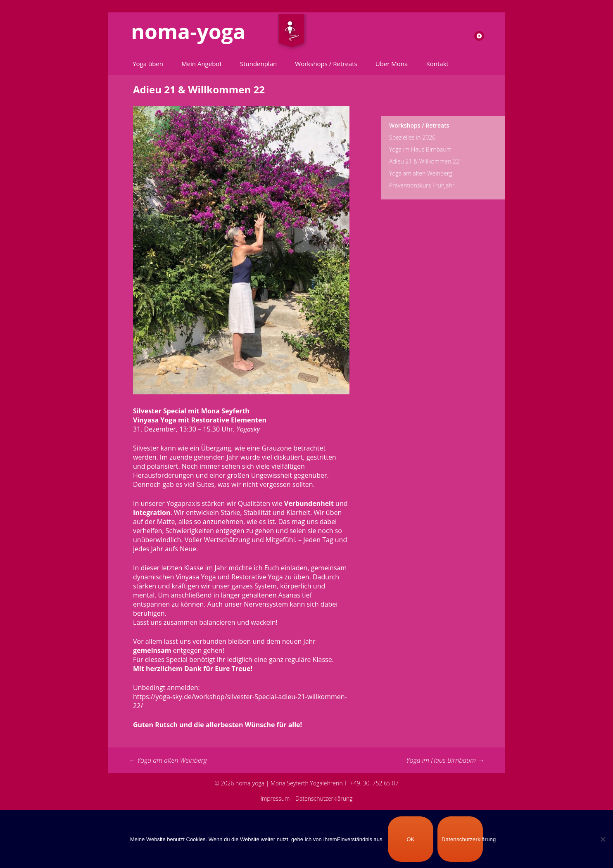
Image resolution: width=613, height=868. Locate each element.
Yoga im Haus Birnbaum (445, 760)
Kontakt (437, 64)
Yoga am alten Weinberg (168, 760)
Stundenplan (258, 64)
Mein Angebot (202, 64)
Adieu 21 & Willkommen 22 (424, 161)
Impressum (275, 798)
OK (410, 839)
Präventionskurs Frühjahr (422, 185)
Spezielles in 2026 (412, 137)
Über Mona (392, 64)
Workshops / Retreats (326, 64)
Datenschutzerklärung (324, 798)
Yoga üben (148, 64)
